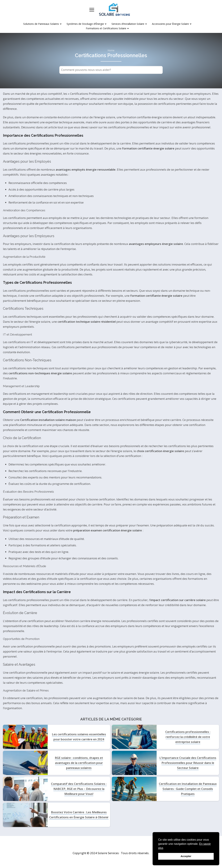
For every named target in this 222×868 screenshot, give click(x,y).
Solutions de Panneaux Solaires (41, 24)
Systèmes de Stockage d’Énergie (85, 24)
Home (111, 50)
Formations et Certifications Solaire (106, 28)
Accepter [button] (186, 856)
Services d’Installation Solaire (128, 24)
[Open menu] (92, 10)
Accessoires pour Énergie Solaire (170, 24)
